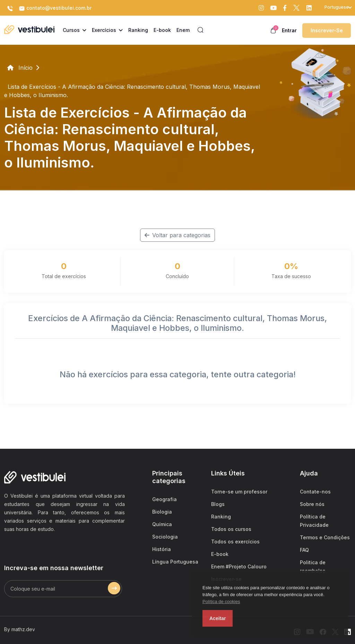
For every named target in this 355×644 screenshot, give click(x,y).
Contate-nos (315, 492)
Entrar (289, 30)
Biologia (162, 512)
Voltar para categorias (177, 235)
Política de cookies (221, 602)
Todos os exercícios (235, 542)
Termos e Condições (325, 537)
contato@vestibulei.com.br (55, 8)
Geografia (164, 499)
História (162, 549)
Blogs (218, 504)
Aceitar (218, 618)
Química (162, 524)
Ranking (221, 517)
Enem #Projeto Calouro (239, 566)
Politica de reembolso (313, 566)
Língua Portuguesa (175, 562)
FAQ (304, 550)
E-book (220, 554)
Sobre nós (312, 504)
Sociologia (165, 537)
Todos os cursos (231, 529)
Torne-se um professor (239, 492)
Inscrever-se (327, 30)
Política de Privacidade (314, 521)
